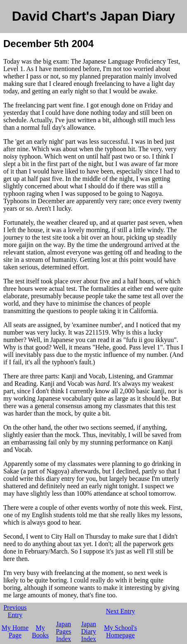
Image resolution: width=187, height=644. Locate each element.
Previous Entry (15, 611)
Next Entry (120, 611)
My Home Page (15, 631)
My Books (40, 631)
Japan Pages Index (63, 631)
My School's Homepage (121, 631)
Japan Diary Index (88, 631)
